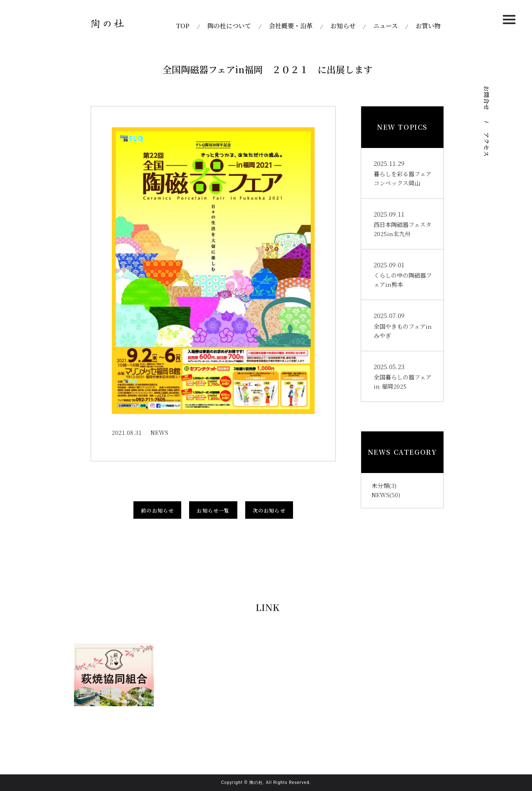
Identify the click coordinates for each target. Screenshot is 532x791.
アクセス (487, 145)
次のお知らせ (269, 510)
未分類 (380, 485)
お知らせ (343, 26)
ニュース (385, 26)
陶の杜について (229, 26)
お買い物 (428, 26)
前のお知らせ (157, 510)
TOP (183, 26)
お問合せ (487, 98)
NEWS (381, 495)
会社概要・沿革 (291, 26)
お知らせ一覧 (213, 510)
